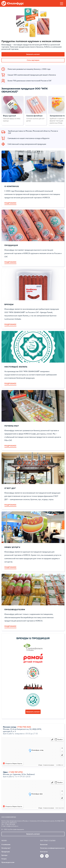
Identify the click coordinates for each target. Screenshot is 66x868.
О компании (6, 844)
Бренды (4, 855)
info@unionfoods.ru (12, 826)
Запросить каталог (33, 54)
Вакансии (44, 844)
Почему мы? (6, 848)
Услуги (4, 859)
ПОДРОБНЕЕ (10, 203)
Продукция (6, 852)
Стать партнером (33, 60)
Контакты (44, 852)
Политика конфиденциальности (52, 848)
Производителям (8, 862)
